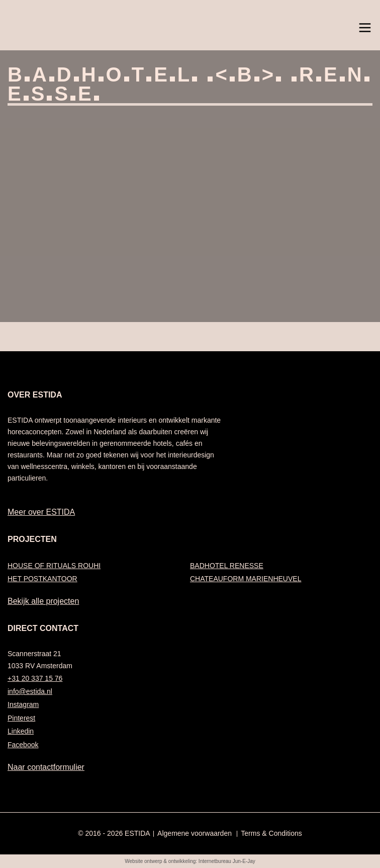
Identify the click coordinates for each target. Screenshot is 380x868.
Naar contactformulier (46, 767)
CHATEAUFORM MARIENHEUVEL (246, 579)
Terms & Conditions (271, 833)
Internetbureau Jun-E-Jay (227, 861)
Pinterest (21, 718)
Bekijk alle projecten (43, 601)
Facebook (23, 745)
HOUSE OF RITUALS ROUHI (54, 566)
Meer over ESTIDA (41, 512)
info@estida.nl (30, 691)
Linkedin (21, 731)
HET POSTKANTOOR (42, 579)
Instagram (23, 704)
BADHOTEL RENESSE (227, 566)
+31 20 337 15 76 (35, 678)
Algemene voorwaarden (195, 833)
